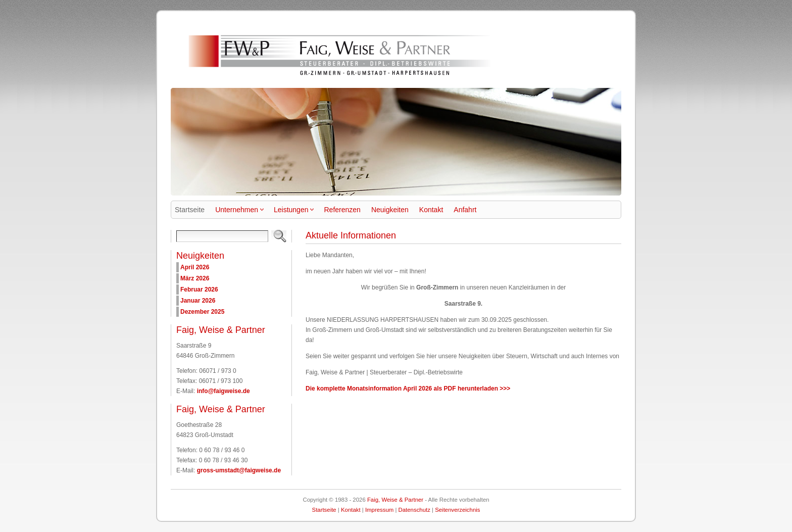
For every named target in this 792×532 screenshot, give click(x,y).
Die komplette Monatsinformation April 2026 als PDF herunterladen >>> (408, 389)
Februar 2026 (199, 289)
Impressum (379, 510)
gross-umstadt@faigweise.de (239, 470)
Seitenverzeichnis (457, 510)
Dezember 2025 (202, 312)
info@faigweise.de (224, 391)
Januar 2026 (198, 301)
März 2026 (195, 278)
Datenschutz (414, 510)
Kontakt (351, 510)
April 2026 (195, 267)
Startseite (324, 510)
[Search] (222, 236)
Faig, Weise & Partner (395, 500)
